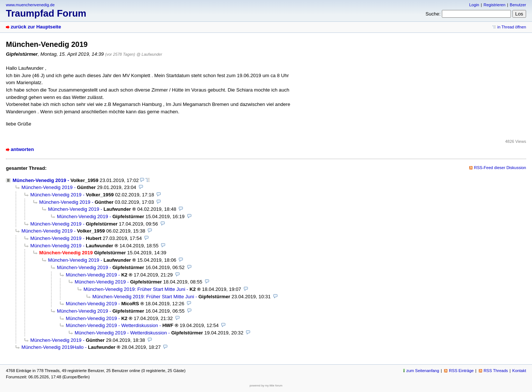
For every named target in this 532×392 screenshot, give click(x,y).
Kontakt (519, 371)
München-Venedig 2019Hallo (52, 347)
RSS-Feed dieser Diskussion (500, 168)
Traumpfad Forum (46, 13)
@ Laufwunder (149, 54)
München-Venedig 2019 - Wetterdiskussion (112, 325)
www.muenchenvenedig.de (30, 5)
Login (474, 5)
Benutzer (518, 5)
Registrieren (495, 5)
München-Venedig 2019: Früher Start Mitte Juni (134, 289)
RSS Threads (496, 371)
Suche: (433, 14)
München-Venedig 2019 (39, 180)
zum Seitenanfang (423, 371)
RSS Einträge (461, 371)
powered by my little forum (266, 386)
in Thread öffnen (512, 27)
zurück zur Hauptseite (36, 27)
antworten (22, 149)
